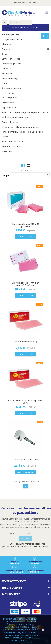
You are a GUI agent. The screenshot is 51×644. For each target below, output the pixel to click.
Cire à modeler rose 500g (26, 342)
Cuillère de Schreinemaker (26, 459)
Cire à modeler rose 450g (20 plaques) (26, 225)
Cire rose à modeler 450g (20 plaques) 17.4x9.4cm (26, 284)
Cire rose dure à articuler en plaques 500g (26, 402)
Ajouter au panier (26, 237)
